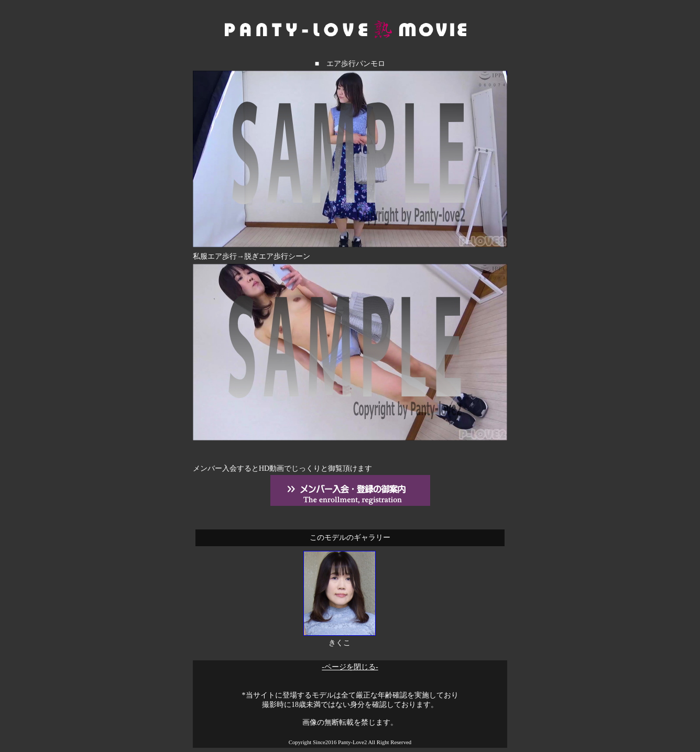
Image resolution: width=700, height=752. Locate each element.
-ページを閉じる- (350, 667)
